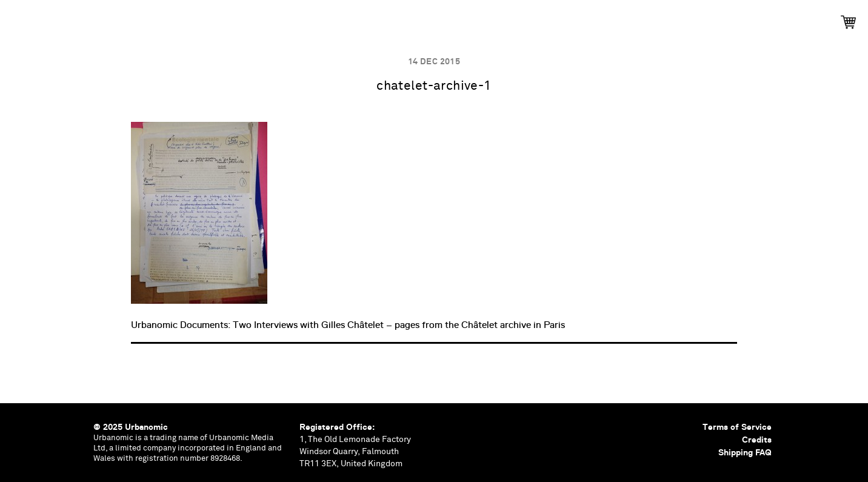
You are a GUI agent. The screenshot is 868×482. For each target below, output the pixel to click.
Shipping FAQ (745, 452)
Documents (469, 18)
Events (339, 18)
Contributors (549, 18)
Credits (757, 440)
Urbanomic (20, 20)
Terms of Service (737, 427)
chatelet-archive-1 (434, 86)
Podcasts (399, 18)
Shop (616, 18)
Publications (270, 18)
